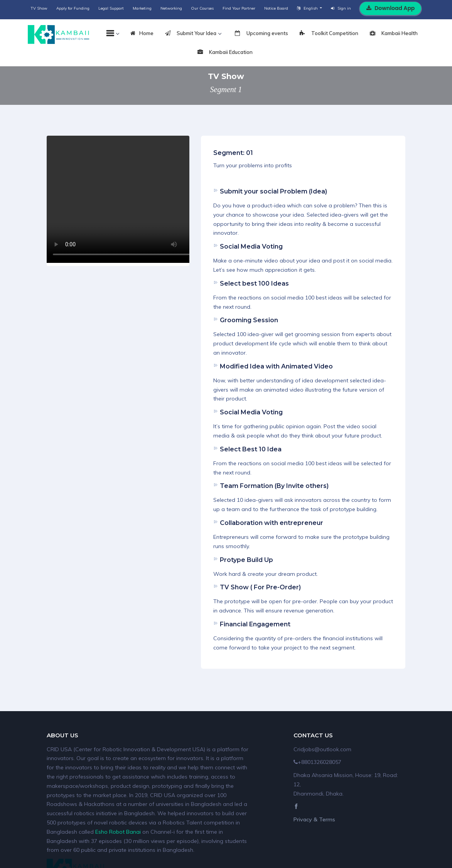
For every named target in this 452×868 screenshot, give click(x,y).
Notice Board (276, 8)
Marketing (142, 8)
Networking (171, 8)
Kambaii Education (225, 52)
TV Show (39, 8)
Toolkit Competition (329, 34)
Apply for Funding (73, 8)
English (308, 8)
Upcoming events (261, 34)
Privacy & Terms (314, 819)
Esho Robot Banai (118, 832)
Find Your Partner (239, 8)
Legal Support (111, 8)
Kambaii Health (394, 34)
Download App (390, 8)
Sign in (341, 8)
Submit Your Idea (193, 34)
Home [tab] (142, 34)
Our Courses (202, 8)
